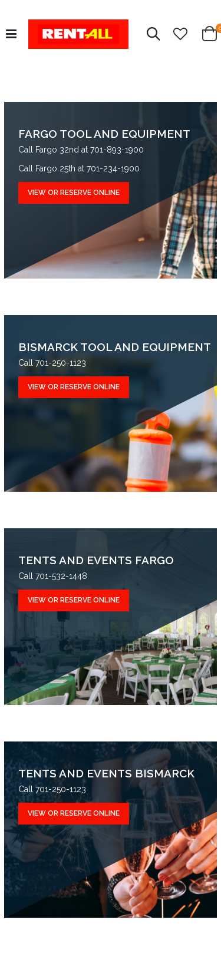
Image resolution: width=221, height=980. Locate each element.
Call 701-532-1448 (53, 576)
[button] (180, 34)
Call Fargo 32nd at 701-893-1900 (81, 150)
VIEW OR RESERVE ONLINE (74, 193)
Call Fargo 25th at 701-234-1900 (79, 168)
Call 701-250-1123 (52, 363)
